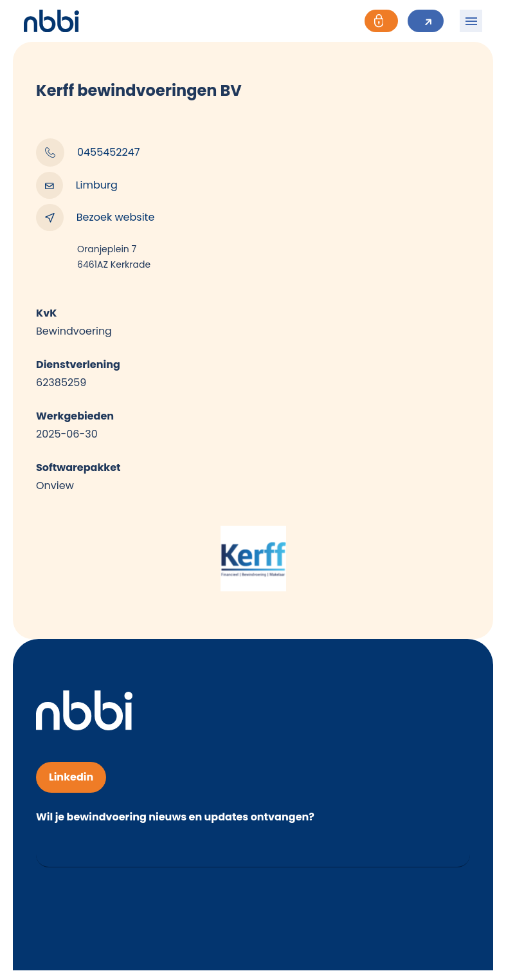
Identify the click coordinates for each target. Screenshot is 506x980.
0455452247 (88, 153)
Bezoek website (95, 217)
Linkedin (71, 777)
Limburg (77, 185)
